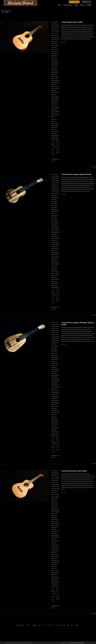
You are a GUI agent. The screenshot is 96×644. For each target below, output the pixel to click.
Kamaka (56, 67)
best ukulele (57, 36)
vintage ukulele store (55, 135)
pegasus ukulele (54, 112)
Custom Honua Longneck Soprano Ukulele (76, 174)
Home (59, 5)
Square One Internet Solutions (77, 643)
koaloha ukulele (54, 80)
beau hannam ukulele (55, 30)
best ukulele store (54, 38)
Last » (77, 625)
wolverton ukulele (54, 137)
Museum (83, 5)
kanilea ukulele (54, 69)
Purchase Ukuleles (74, 2)
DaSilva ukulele (54, 51)
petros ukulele (57, 264)
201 (61, 625)
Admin (30, 643)
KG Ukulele (56, 521)
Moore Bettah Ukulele (55, 98)
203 (68, 625)
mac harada (56, 242)
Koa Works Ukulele (55, 79)
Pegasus (56, 110)
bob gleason (53, 41)
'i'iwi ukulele (54, 24)
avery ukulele (57, 26)
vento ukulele (56, 131)
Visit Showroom (86, 2)
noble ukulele (54, 102)
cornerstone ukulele (55, 45)
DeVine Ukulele (54, 53)
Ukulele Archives (68, 5)
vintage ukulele (54, 133)
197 (46, 625)
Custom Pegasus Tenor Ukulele (72, 22)
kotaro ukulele (57, 82)
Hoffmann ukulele (55, 512)
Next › (72, 625)
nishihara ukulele (55, 100)
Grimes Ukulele (54, 59)
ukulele (53, 129)
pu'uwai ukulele (54, 266)
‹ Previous (34, 625)
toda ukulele (53, 125)
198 (50, 625)
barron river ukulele (55, 28)
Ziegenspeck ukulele (55, 139)
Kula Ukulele (54, 84)
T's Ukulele (56, 123)
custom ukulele (54, 47)
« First (28, 625)
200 (57, 625)
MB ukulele (56, 96)
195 (39, 625)
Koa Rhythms (57, 77)
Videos (76, 5)
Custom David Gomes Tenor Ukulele (74, 471)
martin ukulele (54, 246)
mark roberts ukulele (55, 244)
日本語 (89, 5)
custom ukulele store (55, 49)
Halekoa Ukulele (54, 61)
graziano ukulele (54, 57)
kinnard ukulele (54, 523)
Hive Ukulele (57, 510)
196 (43, 625)
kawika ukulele (54, 71)
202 (64, 625)
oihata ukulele (54, 254)
